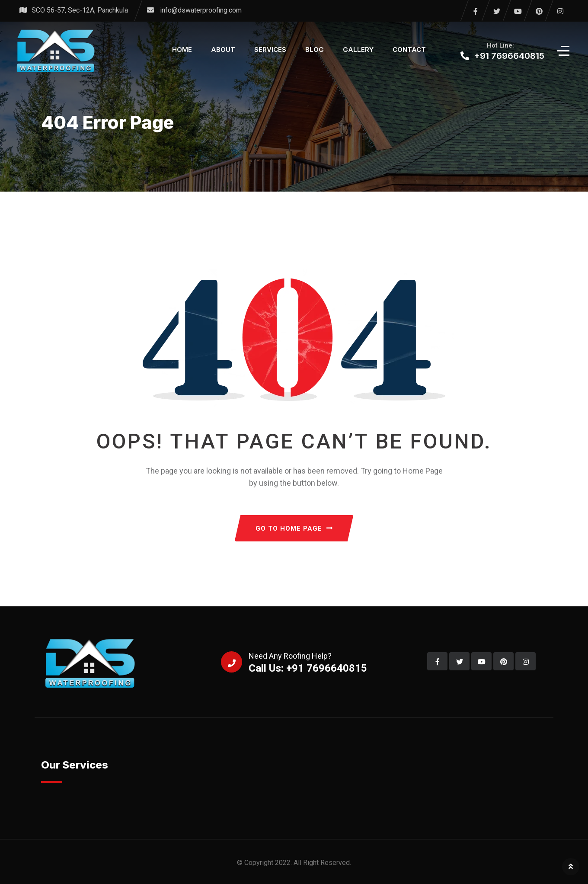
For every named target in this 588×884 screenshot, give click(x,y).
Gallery (358, 50)
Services (270, 50)
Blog (315, 50)
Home (182, 50)
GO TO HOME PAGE (294, 528)
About (223, 50)
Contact (409, 50)
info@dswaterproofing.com (201, 10)
